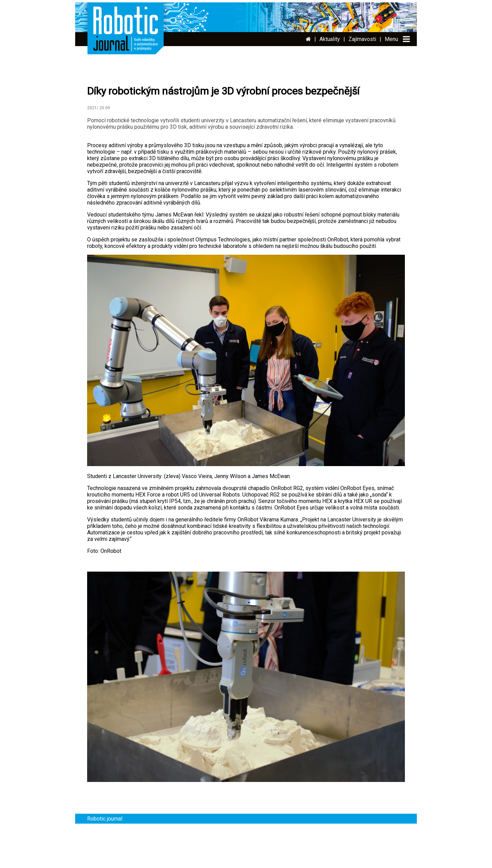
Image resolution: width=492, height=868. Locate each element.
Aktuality (330, 39)
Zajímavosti (362, 39)
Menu (391, 39)
